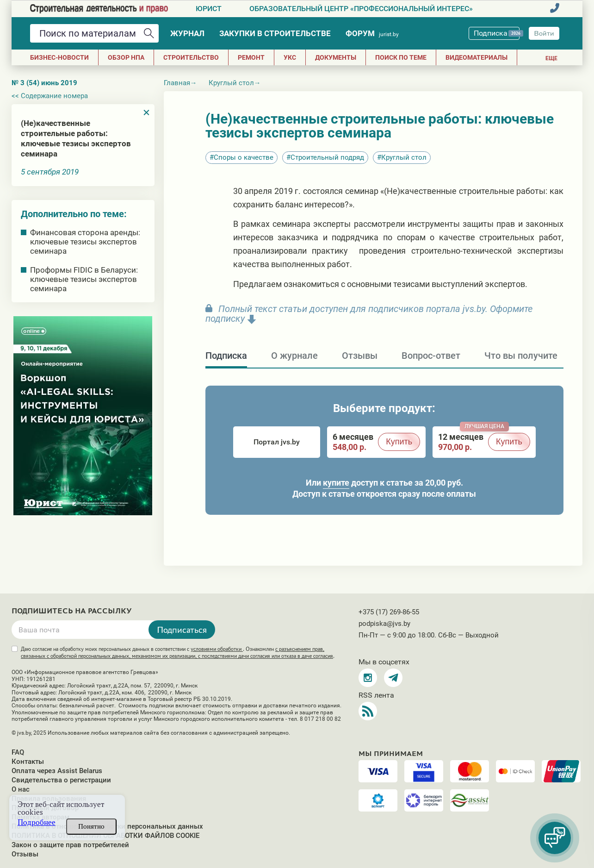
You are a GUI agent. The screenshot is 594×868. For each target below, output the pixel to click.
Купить (399, 442)
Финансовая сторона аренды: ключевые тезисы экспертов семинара (85, 242)
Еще (551, 58)
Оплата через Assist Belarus (57, 771)
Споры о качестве (244, 157)
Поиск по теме (401, 57)
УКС (290, 57)
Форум (372, 33)
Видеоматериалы (476, 57)
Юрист (209, 9)
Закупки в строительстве (275, 33)
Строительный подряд (327, 157)
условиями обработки (217, 649)
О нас (21, 789)
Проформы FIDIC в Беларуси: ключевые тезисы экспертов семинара (84, 279)
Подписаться (182, 630)
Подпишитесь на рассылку (72, 611)
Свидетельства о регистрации (61, 780)
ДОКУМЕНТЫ (336, 57)
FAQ (18, 752)
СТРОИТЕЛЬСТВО (191, 57)
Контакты (28, 762)
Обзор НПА (126, 57)
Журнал (187, 33)
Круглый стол (404, 157)
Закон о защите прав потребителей (70, 845)
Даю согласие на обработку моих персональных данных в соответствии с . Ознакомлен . (178, 653)
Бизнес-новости (59, 57)
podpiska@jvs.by (384, 624)
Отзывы (25, 854)
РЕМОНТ (251, 57)
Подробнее (37, 822)
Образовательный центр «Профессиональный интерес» (361, 9)
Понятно (91, 826)
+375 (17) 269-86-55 (389, 612)
